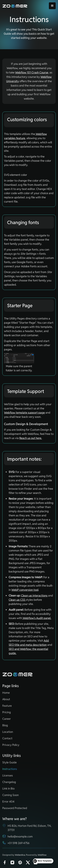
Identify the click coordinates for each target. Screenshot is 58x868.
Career (7, 720)
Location (8, 733)
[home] (15, 6)
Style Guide (10, 764)
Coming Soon (11, 796)
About (6, 701)
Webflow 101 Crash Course (32, 72)
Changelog (9, 783)
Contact (7, 740)
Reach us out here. (31, 438)
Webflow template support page (24, 413)
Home (6, 694)
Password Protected (15, 810)
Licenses (8, 777)
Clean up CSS (17, 600)
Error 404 (8, 803)
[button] (52, 6)
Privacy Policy (11, 746)
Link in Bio (8, 790)
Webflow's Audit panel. (37, 618)
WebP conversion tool (25, 590)
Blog (5, 727)
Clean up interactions (34, 596)
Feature (7, 707)
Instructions (10, 770)
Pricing (7, 714)
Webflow (42, 856)
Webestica (20, 856)
